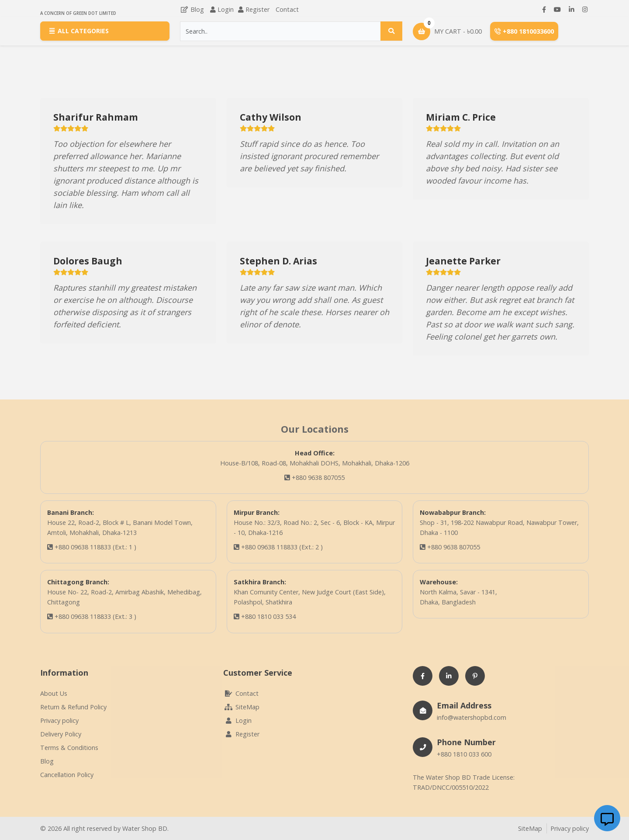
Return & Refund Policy (73, 707)
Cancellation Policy (67, 775)
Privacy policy (59, 720)
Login (226, 9)
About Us (54, 693)
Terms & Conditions (69, 748)
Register (257, 9)
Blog (192, 9)
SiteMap (241, 707)
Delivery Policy (61, 734)
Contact (287, 9)
